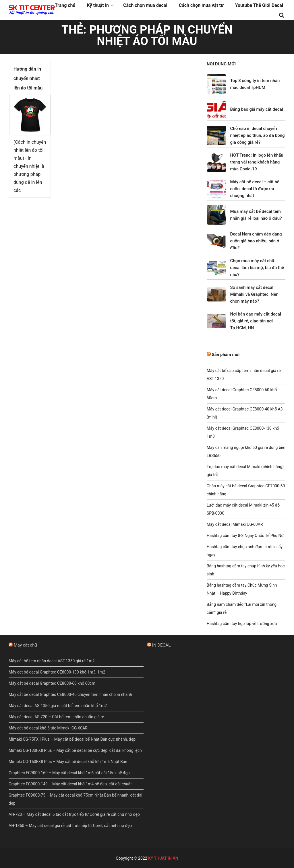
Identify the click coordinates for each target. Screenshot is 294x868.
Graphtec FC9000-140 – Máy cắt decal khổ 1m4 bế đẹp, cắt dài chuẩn (71, 784)
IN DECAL (161, 645)
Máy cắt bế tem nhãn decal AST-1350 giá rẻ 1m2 (52, 661)
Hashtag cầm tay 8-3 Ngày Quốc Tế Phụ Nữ (245, 536)
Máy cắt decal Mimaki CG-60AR (235, 524)
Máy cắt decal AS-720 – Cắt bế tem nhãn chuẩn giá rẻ (56, 717)
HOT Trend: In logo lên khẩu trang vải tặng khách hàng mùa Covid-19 (257, 162)
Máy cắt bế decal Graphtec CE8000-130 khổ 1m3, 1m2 (57, 672)
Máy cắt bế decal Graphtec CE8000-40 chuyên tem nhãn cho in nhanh (70, 694)
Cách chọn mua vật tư (201, 5)
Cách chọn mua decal (145, 5)
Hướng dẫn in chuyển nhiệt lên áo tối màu (28, 78)
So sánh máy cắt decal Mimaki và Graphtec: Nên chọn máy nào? (254, 294)
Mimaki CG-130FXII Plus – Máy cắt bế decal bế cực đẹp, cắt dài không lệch (75, 750)
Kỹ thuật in (98, 5)
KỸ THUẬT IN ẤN (163, 858)
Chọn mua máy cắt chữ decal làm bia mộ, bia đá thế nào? (257, 268)
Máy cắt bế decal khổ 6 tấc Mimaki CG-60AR (48, 728)
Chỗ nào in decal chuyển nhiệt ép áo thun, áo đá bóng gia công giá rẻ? (258, 135)
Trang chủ (65, 5)
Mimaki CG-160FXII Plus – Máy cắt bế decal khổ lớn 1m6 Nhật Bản (68, 762)
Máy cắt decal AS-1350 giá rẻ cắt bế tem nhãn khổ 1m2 (58, 706)
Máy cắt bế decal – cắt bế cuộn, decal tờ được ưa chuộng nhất (255, 189)
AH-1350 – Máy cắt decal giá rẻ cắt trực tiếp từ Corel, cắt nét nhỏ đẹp (70, 826)
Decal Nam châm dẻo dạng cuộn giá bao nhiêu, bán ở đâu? (256, 241)
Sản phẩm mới (226, 355)
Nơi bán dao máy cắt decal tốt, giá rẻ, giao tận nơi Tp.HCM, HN (256, 321)
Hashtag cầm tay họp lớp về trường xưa (242, 624)
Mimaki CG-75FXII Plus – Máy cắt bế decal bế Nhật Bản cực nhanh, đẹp (72, 739)
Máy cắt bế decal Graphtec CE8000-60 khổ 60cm (52, 683)
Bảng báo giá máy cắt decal (257, 109)
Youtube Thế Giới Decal (259, 5)
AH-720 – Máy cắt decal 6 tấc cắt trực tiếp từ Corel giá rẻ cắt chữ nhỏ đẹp (74, 814)
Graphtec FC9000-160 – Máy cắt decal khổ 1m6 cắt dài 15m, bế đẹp (69, 773)
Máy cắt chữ (26, 645)
